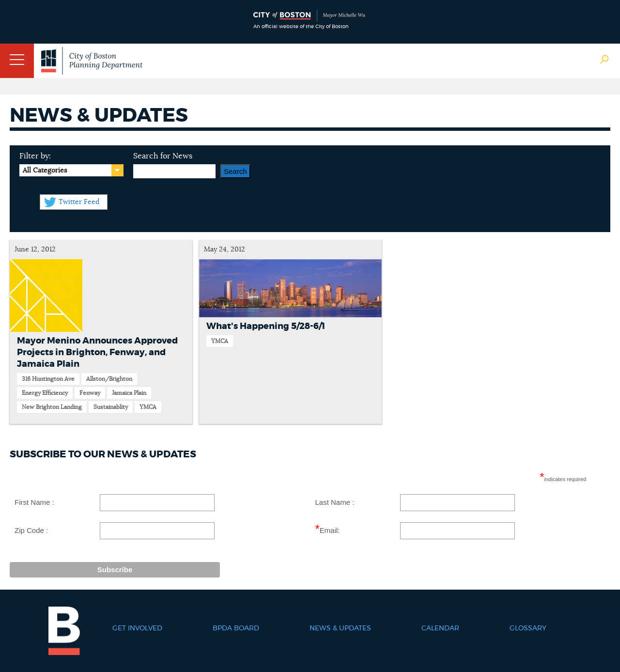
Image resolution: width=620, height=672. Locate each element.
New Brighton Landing (52, 407)
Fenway (90, 393)
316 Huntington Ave (48, 379)
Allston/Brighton (109, 379)
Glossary (528, 628)
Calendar (440, 628)
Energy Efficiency (45, 393)
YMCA (148, 407)
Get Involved (137, 628)
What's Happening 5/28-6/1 (266, 327)
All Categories (45, 171)
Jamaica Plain (129, 393)
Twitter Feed (79, 202)
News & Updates (340, 628)
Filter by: (35, 156)
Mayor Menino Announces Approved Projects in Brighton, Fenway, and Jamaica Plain (97, 353)
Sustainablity (111, 407)
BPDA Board (236, 628)
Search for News (163, 156)
